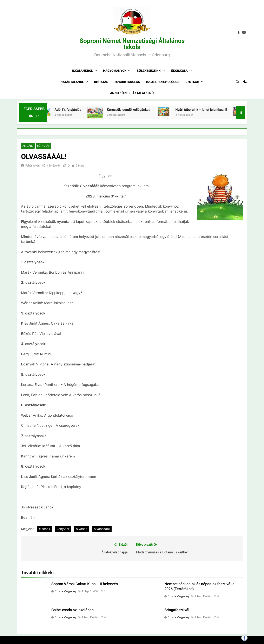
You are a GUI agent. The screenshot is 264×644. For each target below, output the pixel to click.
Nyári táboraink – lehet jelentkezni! (208, 110)
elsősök (45, 529)
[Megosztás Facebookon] (244, 638)
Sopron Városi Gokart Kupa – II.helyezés (85, 584)
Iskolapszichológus (163, 82)
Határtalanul (72, 82)
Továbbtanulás (127, 82)
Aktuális (28, 146)
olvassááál (102, 529)
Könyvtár (43, 146)
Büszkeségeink (149, 71)
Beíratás (101, 82)
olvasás (82, 529)
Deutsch (192, 82)
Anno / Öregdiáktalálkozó (132, 93)
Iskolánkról (82, 71)
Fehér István (32, 166)
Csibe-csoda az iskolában (72, 610)
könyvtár (63, 529)
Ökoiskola (179, 71)
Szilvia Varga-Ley (65, 591)
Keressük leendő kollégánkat (135, 110)
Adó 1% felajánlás (74, 110)
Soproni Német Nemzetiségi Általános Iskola (132, 44)
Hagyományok (115, 71)
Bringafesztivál (177, 610)
